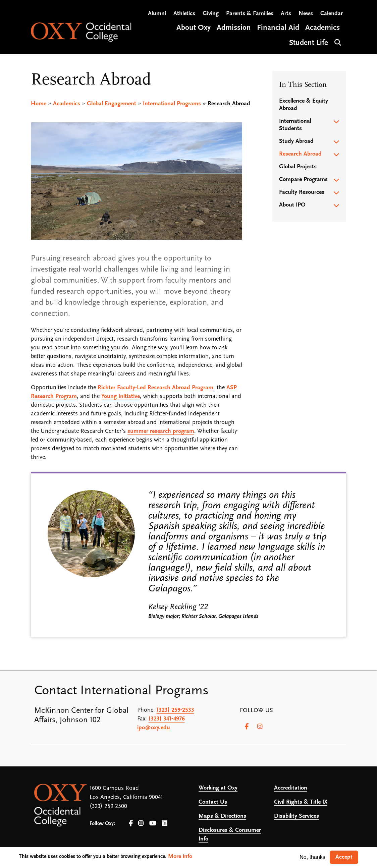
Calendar (332, 14)
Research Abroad (300, 154)
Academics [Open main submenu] (322, 28)
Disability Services (297, 816)
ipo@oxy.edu (154, 728)
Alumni (157, 14)
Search (337, 42)
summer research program (161, 431)
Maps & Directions (222, 816)
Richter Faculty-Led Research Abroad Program (155, 388)
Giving (211, 14)
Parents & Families (250, 14)
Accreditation (291, 788)
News (306, 14)
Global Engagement (112, 104)
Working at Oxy (218, 788)
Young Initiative (121, 396)
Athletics (184, 14)
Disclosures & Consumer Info (230, 835)
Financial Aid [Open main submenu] (278, 28)
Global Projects (298, 167)
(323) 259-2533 (175, 710)
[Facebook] (247, 727)
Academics (67, 104)
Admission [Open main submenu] (234, 28)
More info (180, 856)
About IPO (292, 205)
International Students (295, 125)
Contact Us (213, 802)
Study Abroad (296, 141)
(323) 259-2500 (108, 806)
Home (39, 104)
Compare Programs (303, 180)
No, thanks (312, 857)
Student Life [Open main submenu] (309, 43)
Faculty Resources (302, 192)
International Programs (172, 104)
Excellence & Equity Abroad (304, 105)
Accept (344, 857)
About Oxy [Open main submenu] (194, 28)
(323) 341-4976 (167, 719)
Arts (286, 14)
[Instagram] (260, 727)
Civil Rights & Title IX (301, 802)
